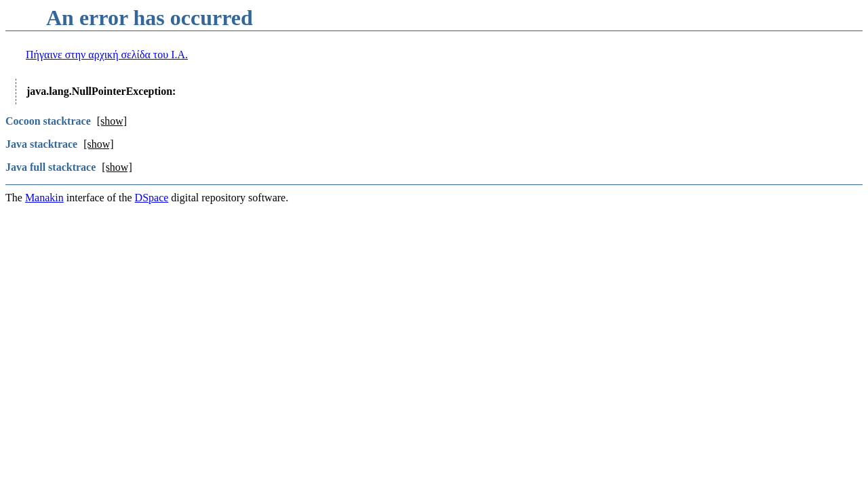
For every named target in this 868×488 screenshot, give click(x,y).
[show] (112, 121)
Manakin (44, 198)
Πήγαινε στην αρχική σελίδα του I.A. (107, 55)
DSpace (152, 198)
